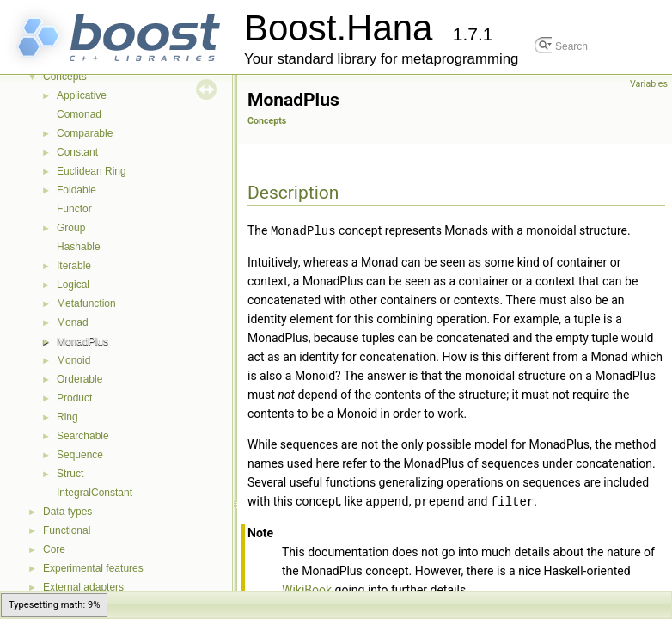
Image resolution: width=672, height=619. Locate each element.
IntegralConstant (95, 493)
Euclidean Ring (92, 171)
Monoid (73, 360)
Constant (77, 152)
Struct (70, 474)
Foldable (76, 190)
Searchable (83, 436)
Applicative (82, 95)
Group (71, 228)
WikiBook (307, 588)
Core (54, 549)
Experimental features (93, 568)
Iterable (74, 266)
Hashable (79, 247)
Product (74, 398)
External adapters (83, 587)
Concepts (65, 77)
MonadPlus (82, 341)
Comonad (79, 114)
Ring (67, 417)
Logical (73, 285)
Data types (67, 512)
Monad (73, 322)
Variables (649, 84)
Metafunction (86, 303)
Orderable (79, 379)
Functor (74, 209)
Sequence (80, 455)
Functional (67, 530)
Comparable (85, 133)
